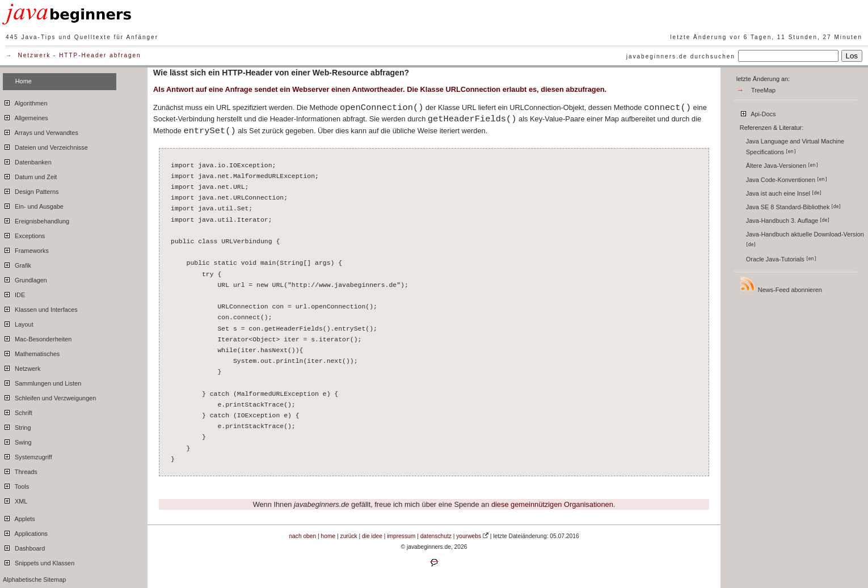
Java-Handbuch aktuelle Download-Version (806, 239)
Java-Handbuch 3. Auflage (788, 221)
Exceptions (24, 234)
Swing (17, 441)
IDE (14, 293)
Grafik (17, 264)
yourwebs (469, 536)
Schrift (18, 411)
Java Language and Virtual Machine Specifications (795, 147)
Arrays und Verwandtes (41, 131)
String (17, 426)
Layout (18, 323)
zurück (349, 536)
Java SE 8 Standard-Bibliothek (794, 207)
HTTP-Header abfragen (100, 55)
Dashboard (24, 547)
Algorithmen (25, 101)
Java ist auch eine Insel (784, 193)
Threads (20, 470)
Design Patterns (31, 190)
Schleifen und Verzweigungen (49, 396)
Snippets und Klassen (39, 561)
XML (15, 500)
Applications (25, 532)
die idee (372, 536)
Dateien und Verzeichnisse (45, 146)
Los (852, 56)
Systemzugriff (28, 455)
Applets (19, 517)
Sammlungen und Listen (42, 382)
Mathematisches (31, 352)
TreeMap (763, 90)
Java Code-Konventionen (787, 180)
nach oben (302, 536)
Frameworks (26, 249)
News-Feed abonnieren (781, 284)
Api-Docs (758, 112)
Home (24, 81)
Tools (16, 485)
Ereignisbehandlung (36, 219)
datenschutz (436, 536)
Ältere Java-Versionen (782, 166)
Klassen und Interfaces (40, 308)
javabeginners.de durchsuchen (681, 56)
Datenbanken (27, 160)
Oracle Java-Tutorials (781, 259)
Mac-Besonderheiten (37, 337)
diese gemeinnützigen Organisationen (552, 504)
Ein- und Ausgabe (33, 205)
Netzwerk (35, 55)
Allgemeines (26, 116)
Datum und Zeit (30, 175)
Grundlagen (25, 278)
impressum (401, 536)
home (328, 536)
